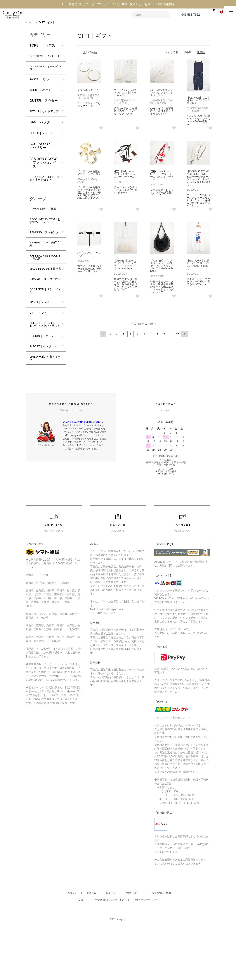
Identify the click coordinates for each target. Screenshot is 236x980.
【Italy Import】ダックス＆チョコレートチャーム (125, 177)
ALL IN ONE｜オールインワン (44, 75)
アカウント (71, 946)
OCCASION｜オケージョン (43, 332)
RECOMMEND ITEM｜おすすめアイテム (43, 245)
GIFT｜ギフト (47, 25)
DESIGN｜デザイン (44, 384)
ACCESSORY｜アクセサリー (43, 159)
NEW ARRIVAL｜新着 (44, 229)
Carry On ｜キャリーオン (43, 318)
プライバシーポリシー (146, 953)
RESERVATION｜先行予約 (43, 275)
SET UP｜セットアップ (44, 122)
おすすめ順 (172, 55)
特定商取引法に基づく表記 (110, 953)
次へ (184, 336)
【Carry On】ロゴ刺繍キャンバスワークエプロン (198, 103)
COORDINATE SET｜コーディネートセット (44, 194)
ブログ (82, 953)
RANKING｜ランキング (44, 261)
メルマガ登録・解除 (160, 946)
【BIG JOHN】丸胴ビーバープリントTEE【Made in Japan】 (198, 267)
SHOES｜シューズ (44, 146)
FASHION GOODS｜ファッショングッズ (43, 176)
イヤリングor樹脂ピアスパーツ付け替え (89, 175)
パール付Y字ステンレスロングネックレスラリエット (162, 95)
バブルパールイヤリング (89, 257)
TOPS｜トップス (42, 48)
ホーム (30, 25)
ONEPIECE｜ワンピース (43, 61)
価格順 (188, 55)
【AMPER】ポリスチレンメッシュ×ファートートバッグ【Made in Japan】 (125, 267)
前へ (104, 336)
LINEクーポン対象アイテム (43, 411)
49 (177, 336)
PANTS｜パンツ (42, 88)
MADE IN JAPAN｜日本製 (44, 303)
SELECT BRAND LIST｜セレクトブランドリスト (43, 370)
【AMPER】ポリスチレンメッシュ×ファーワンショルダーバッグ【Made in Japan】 (162, 269)
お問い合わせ (133, 946)
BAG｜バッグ (40, 135)
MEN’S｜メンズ (41, 344)
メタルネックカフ (88, 93)
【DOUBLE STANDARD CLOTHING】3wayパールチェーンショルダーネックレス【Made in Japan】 (198, 181)
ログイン (111, 946)
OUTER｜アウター (44, 110)
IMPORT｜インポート (44, 396)
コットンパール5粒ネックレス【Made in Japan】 (126, 95)
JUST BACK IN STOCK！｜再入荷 (44, 289)
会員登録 (91, 946)
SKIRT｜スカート (43, 99)
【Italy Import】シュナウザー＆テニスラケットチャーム (162, 178)
